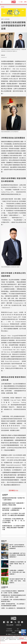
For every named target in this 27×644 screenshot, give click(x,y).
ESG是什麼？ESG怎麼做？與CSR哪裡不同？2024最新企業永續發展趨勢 (13, 514)
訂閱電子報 (18, 625)
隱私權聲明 (22, 638)
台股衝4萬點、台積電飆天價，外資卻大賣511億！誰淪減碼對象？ (17, 572)
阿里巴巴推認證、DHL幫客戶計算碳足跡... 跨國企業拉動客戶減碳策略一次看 (13, 527)
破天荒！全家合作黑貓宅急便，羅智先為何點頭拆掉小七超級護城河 (17, 547)
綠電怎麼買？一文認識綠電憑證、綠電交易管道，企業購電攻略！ (13, 509)
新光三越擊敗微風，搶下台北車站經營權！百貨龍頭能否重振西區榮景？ (17, 555)
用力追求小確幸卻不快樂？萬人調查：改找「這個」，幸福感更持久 (17, 581)
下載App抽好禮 (10, 625)
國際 (2, 19)
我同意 (24, 643)
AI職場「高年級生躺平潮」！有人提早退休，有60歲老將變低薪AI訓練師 (13, 605)
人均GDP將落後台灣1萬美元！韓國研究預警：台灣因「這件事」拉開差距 (13, 592)
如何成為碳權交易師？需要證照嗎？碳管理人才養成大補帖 (13, 504)
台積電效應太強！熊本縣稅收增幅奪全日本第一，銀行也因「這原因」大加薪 (13, 596)
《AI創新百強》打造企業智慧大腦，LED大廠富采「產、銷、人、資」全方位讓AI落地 (13, 520)
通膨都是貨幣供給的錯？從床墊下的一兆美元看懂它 (13, 499)
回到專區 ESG (13, 490)
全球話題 (7, 19)
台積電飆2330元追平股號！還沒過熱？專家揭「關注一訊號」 (18, 564)
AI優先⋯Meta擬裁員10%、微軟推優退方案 (13, 608)
